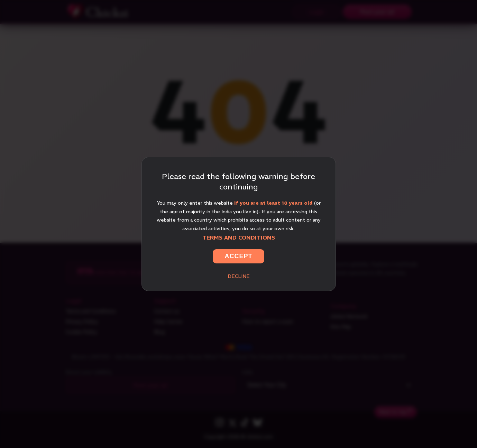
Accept (238, 256)
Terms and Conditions (239, 237)
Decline (239, 276)
